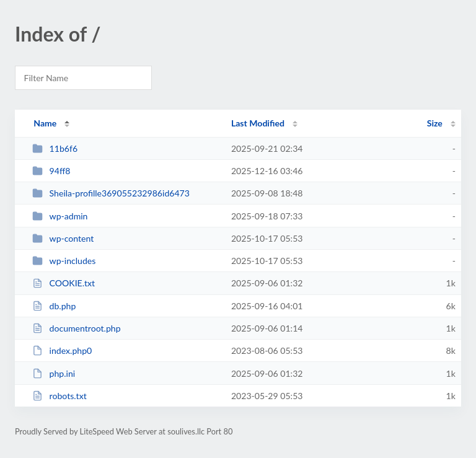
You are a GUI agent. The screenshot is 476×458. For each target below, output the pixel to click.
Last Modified (258, 123)
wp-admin (60, 216)
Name (45, 123)
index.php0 (62, 350)
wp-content (63, 238)
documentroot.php (76, 328)
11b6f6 (55, 148)
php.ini (54, 373)
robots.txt (59, 396)
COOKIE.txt (64, 283)
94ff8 (51, 171)
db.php (54, 306)
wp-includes (64, 261)
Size (435, 123)
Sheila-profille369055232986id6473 (111, 193)
